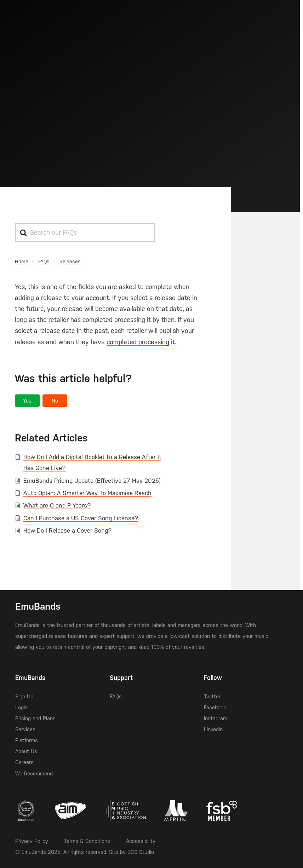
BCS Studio (141, 852)
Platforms (27, 740)
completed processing (138, 342)
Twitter (212, 696)
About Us (26, 751)
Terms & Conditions (87, 841)
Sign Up (24, 696)
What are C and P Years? (57, 505)
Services (25, 729)
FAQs (116, 696)
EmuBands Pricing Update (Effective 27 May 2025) (92, 481)
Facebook (215, 707)
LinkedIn (213, 729)
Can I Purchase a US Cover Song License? (81, 518)
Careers (24, 762)
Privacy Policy (32, 841)
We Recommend (34, 773)
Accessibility (141, 841)
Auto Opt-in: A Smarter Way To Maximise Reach (87, 493)
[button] (27, 401)
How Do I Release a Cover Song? (68, 530)
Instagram (216, 718)
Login (21, 707)
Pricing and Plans (35, 718)
